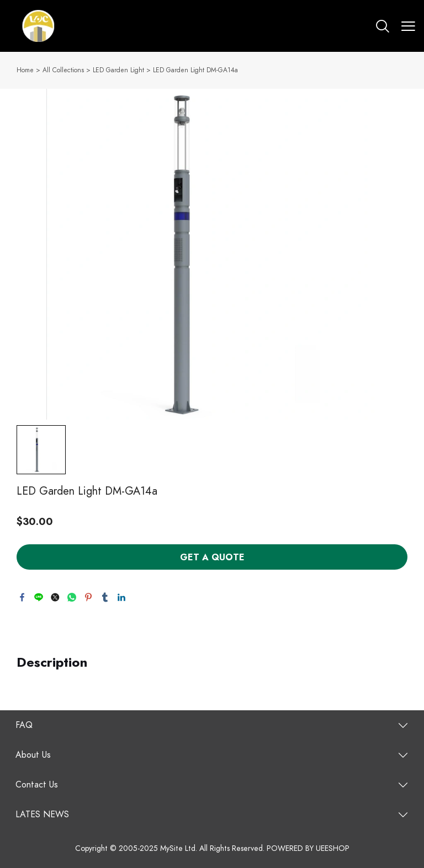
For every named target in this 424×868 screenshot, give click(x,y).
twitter (55, 597)
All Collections (63, 70)
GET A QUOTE (212, 558)
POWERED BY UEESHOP (308, 848)
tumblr (105, 597)
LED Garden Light (118, 70)
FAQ (24, 725)
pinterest (88, 597)
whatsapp (72, 597)
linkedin (121, 597)
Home (25, 70)
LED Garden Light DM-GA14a (195, 70)
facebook (22, 597)
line (39, 597)
